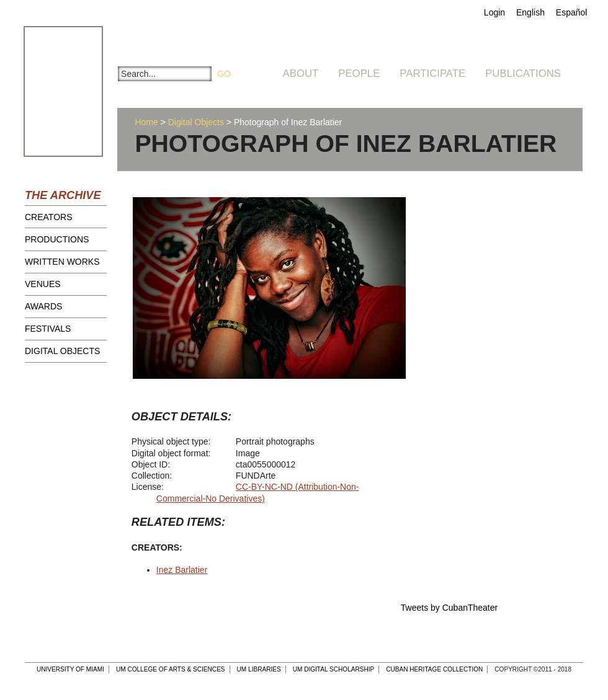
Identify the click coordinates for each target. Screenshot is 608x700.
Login (494, 12)
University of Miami (70, 669)
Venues (43, 284)
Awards (43, 306)
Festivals (48, 329)
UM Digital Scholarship (334, 669)
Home (146, 122)
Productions (57, 239)
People (359, 73)
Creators (49, 217)
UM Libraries (259, 669)
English (530, 12)
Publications (523, 73)
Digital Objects (62, 351)
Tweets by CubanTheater (449, 608)
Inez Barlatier (182, 570)
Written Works (62, 262)
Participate (432, 73)
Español (572, 12)
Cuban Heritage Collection (434, 669)
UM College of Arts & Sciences (171, 669)
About (301, 73)
